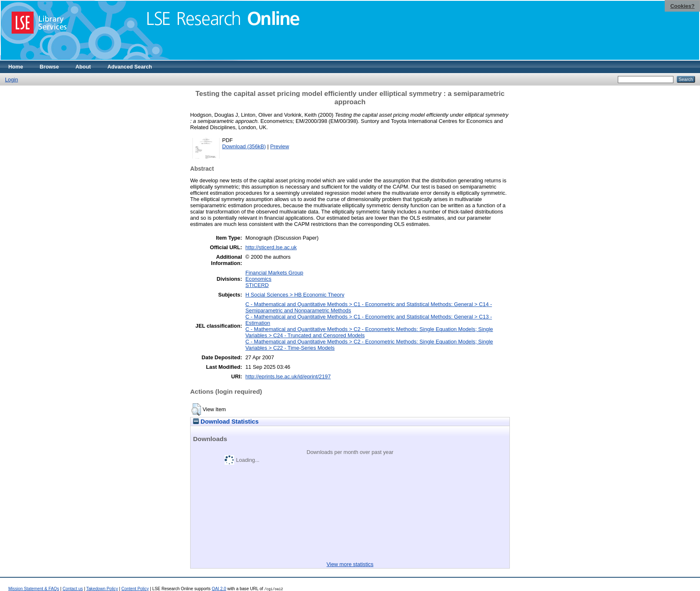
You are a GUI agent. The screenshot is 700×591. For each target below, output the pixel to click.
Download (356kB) (244, 146)
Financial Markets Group (274, 273)
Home (16, 67)
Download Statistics (226, 422)
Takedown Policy (102, 589)
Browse (49, 67)
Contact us (73, 589)
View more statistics (350, 564)
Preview (280, 146)
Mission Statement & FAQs (34, 589)
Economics (258, 279)
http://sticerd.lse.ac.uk (271, 247)
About (83, 67)
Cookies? (682, 6)
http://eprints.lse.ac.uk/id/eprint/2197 (288, 376)
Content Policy (135, 589)
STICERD (257, 285)
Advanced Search (130, 67)
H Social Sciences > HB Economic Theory (295, 295)
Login (11, 80)
